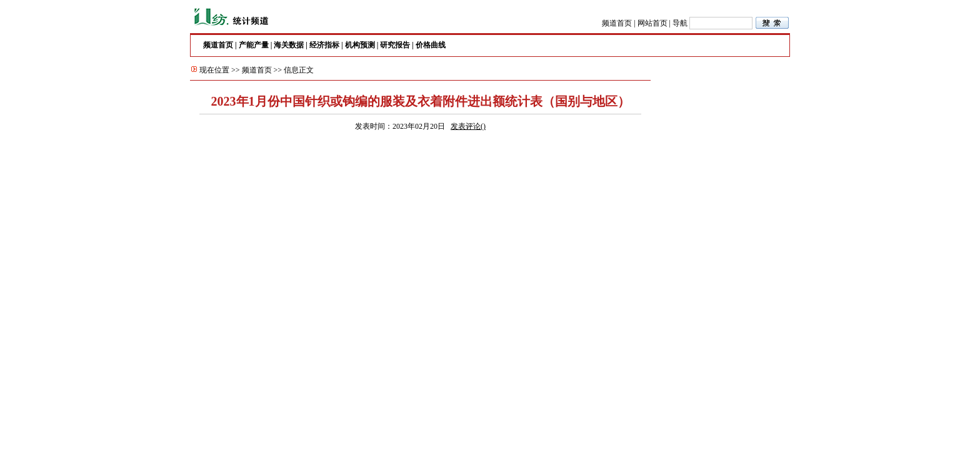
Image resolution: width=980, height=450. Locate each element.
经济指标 (324, 45)
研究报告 (395, 45)
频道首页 (617, 23)
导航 (680, 23)
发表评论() (468, 126)
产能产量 (254, 45)
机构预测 (360, 45)
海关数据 (289, 45)
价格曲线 (431, 45)
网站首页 (652, 23)
